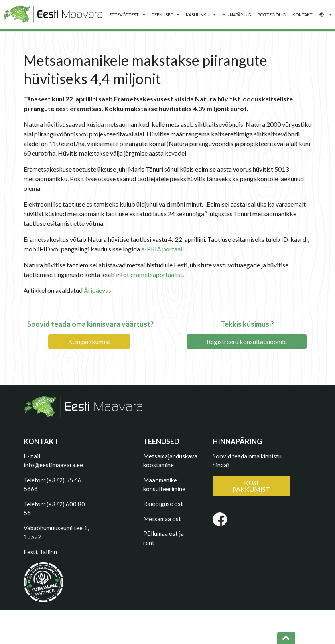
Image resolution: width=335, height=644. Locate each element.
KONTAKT (302, 15)
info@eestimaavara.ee (53, 465)
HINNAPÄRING (237, 15)
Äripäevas (98, 290)
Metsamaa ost (162, 519)
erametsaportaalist (157, 274)
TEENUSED (166, 15)
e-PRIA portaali (163, 249)
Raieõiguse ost (163, 504)
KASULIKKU (201, 15)
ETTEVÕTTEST (127, 15)
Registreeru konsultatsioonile (247, 341)
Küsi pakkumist (89, 341)
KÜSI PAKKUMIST (251, 486)
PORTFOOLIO (272, 15)
